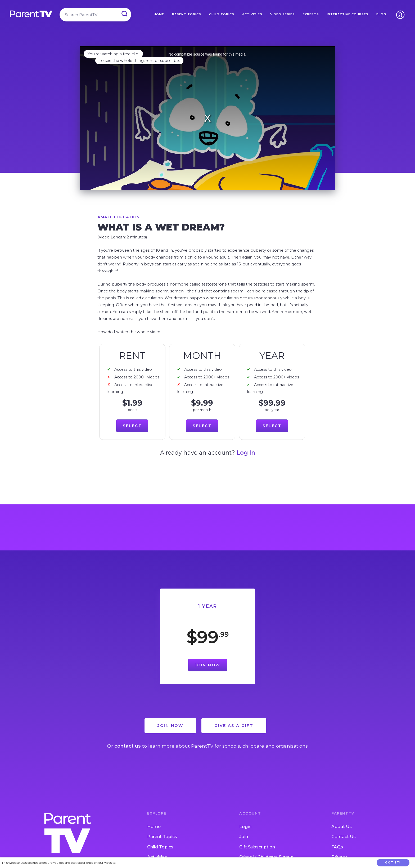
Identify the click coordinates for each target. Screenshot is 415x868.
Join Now (208, 665)
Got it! (393, 863)
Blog (381, 14)
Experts (311, 14)
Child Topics (222, 14)
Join (244, 837)
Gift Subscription (257, 847)
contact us (128, 746)
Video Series (283, 14)
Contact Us (344, 837)
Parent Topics (187, 14)
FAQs (337, 847)
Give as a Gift (234, 726)
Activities (252, 14)
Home (159, 14)
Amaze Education (119, 217)
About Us (342, 827)
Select (132, 426)
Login (245, 827)
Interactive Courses (348, 14)
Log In (246, 453)
